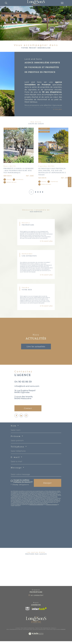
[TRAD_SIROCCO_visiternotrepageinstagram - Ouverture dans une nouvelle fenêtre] (26, 418)
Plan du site (21, 632)
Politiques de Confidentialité (36, 507)
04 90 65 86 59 (23, 384)
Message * (18, 470)
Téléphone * (19, 449)
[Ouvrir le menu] (62, 3)
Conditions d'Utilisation (52, 507)
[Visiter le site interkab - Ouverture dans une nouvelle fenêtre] (39, 611)
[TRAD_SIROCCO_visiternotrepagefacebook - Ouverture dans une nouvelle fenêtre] (16, 418)
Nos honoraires (12, 632)
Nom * (15, 428)
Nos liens (46, 632)
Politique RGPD (55, 632)
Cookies (63, 632)
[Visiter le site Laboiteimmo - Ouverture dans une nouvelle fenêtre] (36, 638)
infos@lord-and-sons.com (27, 388)
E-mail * (17, 459)
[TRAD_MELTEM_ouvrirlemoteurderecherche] (6, 3)
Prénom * (17, 438)
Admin (40, 632)
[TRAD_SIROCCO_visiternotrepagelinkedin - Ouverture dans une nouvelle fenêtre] (21, 418)
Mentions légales (32, 632)
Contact (70, 182)
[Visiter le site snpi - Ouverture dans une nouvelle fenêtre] (27, 611)
